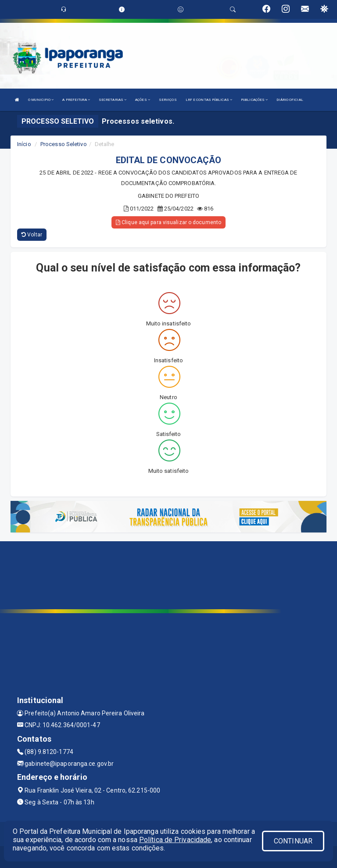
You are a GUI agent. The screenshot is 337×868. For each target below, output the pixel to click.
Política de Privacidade (175, 840)
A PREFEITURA (76, 100)
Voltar (32, 235)
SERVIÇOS (168, 100)
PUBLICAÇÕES (254, 100)
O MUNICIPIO (41, 100)
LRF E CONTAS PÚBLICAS (209, 100)
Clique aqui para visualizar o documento (168, 222)
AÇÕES (143, 100)
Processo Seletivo (64, 144)
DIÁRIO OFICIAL (290, 100)
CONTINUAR (293, 841)
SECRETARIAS (113, 100)
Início (24, 144)
